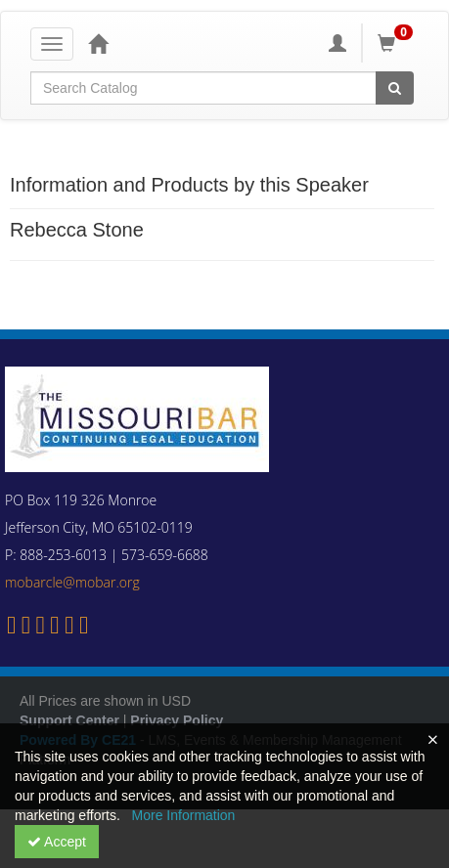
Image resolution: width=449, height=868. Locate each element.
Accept (57, 842)
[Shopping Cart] (398, 43)
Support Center (69, 720)
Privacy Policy (177, 720)
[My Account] (337, 43)
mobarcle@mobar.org (72, 582)
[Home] (98, 43)
